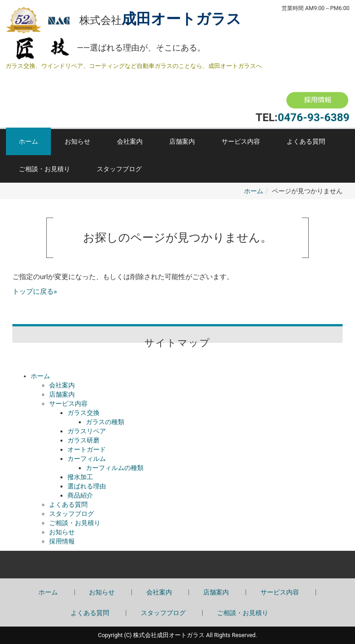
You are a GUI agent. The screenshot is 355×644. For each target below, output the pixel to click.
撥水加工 (80, 477)
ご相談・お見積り (44, 169)
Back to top (177, 565)
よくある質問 (306, 141)
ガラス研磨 (83, 440)
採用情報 (62, 541)
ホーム (28, 141)
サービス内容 (241, 141)
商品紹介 (80, 495)
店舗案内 (182, 141)
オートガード (87, 449)
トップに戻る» (35, 291)
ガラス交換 (83, 413)
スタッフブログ (119, 169)
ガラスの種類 (105, 422)
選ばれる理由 (87, 486)
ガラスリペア (87, 431)
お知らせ (78, 141)
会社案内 (130, 141)
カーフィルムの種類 (115, 468)
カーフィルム (87, 459)
